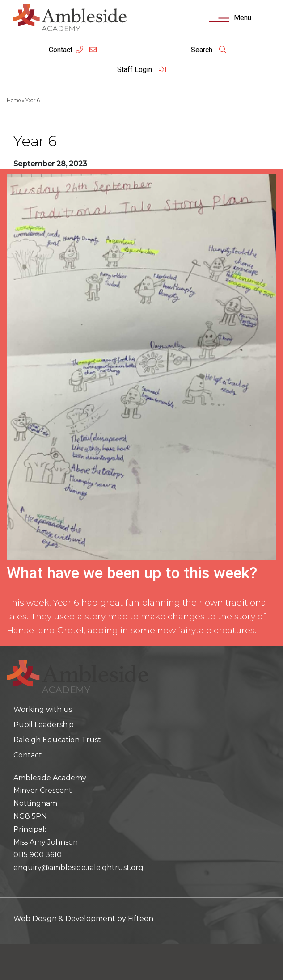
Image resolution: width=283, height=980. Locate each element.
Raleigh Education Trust (57, 740)
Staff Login (142, 69)
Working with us (43, 709)
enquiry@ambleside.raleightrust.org (78, 868)
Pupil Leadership (44, 725)
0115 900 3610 (38, 855)
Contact (61, 50)
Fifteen (141, 919)
